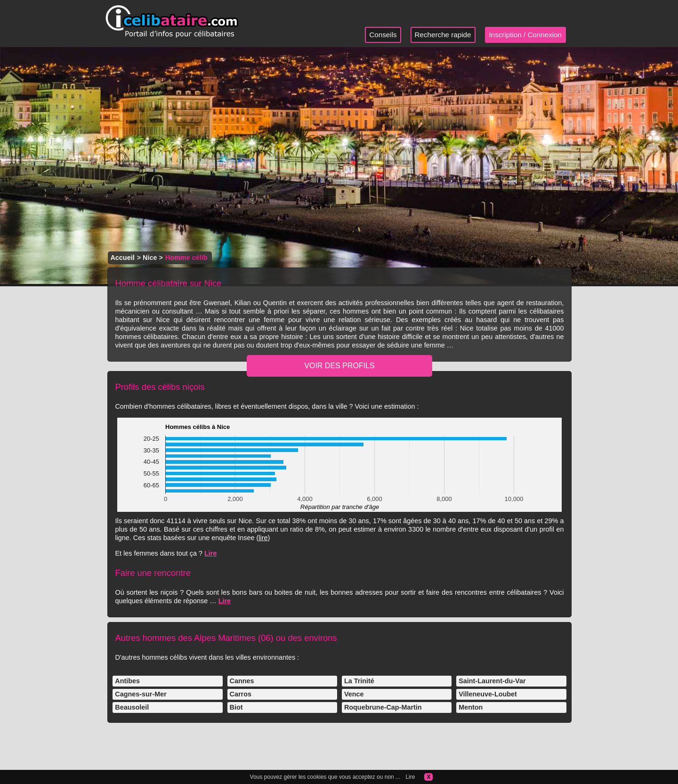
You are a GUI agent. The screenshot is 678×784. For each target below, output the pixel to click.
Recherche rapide (443, 35)
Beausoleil (132, 707)
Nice (150, 258)
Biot (236, 707)
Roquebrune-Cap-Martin (383, 707)
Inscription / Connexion (526, 35)
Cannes (242, 681)
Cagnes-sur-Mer (141, 694)
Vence (354, 694)
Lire (210, 553)
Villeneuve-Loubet (488, 694)
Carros (241, 694)
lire (263, 538)
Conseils (383, 35)
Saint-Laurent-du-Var (492, 681)
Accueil (122, 258)
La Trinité (359, 681)
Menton (471, 707)
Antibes (127, 681)
